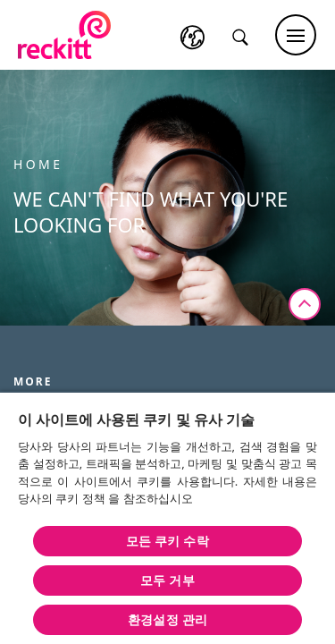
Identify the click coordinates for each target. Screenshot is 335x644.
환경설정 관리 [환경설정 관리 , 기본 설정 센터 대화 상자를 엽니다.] (167, 619)
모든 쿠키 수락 (167, 541)
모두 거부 (167, 580)
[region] (167, 517)
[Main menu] (296, 35)
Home (38, 164)
